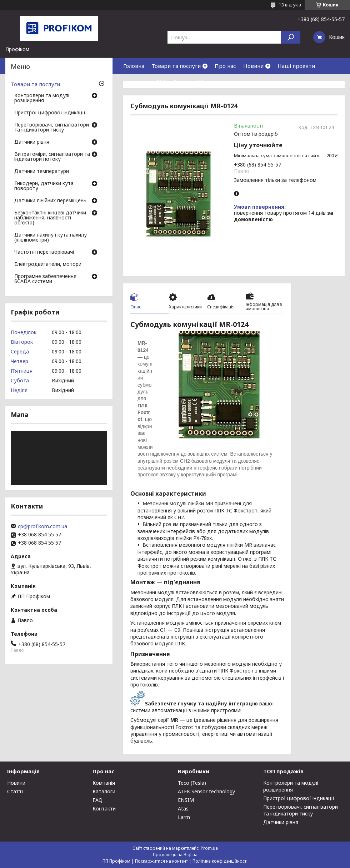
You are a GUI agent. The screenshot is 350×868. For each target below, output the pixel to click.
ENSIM (186, 800)
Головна (134, 66)
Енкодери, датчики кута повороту (44, 186)
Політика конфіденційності (220, 861)
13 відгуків (290, 5)
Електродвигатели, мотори (48, 264)
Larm (184, 817)
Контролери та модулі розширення (42, 98)
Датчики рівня (32, 142)
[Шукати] (291, 37)
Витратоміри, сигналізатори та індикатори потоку (52, 157)
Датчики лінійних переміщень (50, 201)
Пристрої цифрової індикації (50, 113)
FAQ (161, 82)
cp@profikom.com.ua (42, 526)
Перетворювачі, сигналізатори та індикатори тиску (52, 128)
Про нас (225, 66)
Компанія (104, 783)
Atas (183, 809)
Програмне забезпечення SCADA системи (45, 279)
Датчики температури (42, 172)
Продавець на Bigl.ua (175, 855)
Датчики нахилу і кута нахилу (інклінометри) (51, 238)
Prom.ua (209, 848)
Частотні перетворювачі (44, 252)
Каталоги (104, 791)
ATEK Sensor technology (206, 791)
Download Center (196, 82)
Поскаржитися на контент (161, 861)
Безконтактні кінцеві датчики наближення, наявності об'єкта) (50, 218)
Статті (15, 791)
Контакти (136, 82)
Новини (253, 66)
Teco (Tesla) (192, 783)
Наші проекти (296, 66)
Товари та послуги (176, 66)
